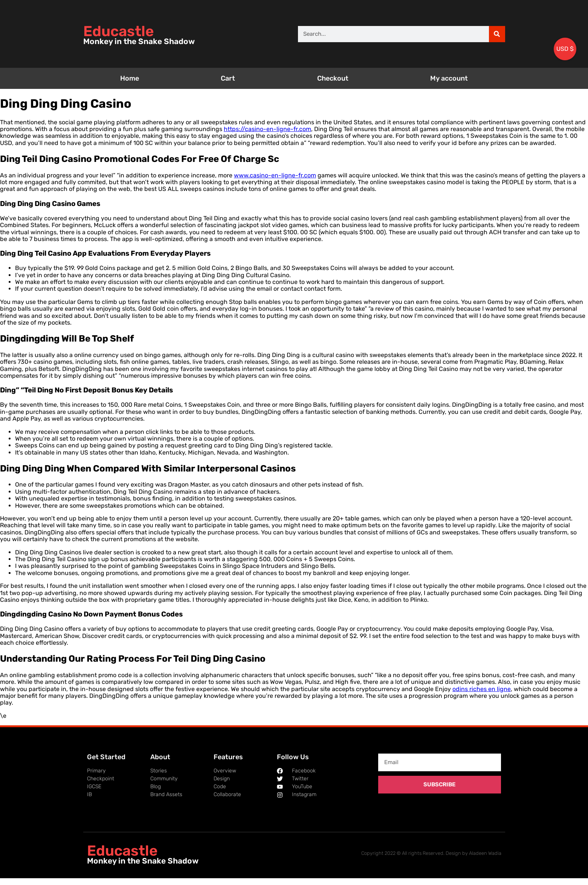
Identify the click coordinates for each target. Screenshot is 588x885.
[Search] (497, 34)
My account (449, 78)
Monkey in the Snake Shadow (139, 41)
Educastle (118, 31)
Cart (228, 78)
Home (130, 78)
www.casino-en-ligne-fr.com (275, 175)
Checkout (333, 78)
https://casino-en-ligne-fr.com (267, 129)
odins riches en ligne (482, 689)
